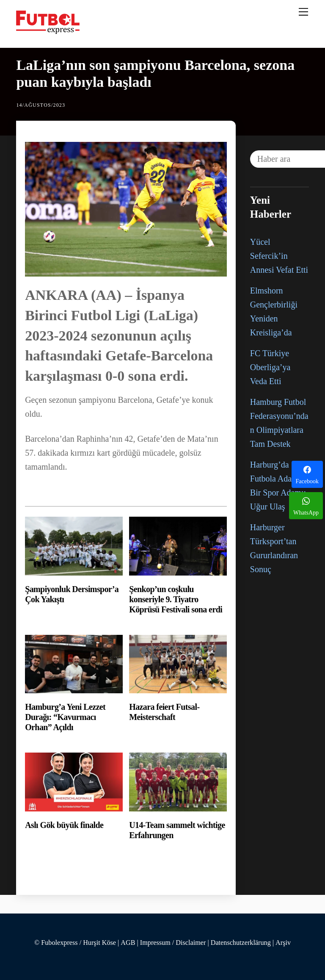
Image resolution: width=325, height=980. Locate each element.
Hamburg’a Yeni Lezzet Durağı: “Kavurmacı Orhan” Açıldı (65, 717)
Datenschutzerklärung (241, 943)
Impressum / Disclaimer (173, 943)
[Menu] (303, 11)
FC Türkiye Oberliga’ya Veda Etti (270, 367)
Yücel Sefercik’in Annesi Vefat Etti (279, 256)
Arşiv (283, 943)
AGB (128, 943)
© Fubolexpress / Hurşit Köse (75, 943)
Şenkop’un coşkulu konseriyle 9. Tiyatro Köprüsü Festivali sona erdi (176, 599)
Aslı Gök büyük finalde (64, 825)
